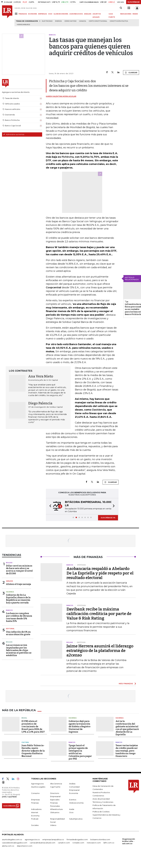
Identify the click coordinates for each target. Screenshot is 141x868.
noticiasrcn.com (94, 843)
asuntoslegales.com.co (12, 839)
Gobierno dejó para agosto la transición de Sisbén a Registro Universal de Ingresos (80, 727)
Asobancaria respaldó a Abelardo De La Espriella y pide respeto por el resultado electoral (100, 573)
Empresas (35, 800)
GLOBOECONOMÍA (61, 14)
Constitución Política (119, 21)
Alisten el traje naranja (19, 584)
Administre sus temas (14, 134)
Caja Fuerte (55, 787)
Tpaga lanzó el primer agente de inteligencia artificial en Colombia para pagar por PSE (80, 752)
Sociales (35, 825)
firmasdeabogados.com (77, 839)
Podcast (35, 819)
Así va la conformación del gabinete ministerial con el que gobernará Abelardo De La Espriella (127, 728)
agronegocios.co (32, 839)
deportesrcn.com (25, 846)
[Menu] (17, 14)
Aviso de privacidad (101, 799)
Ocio (71, 812)
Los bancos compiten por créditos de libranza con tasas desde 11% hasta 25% (19, 617)
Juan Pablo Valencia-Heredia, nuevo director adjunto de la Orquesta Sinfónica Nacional (33, 751)
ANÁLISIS (88, 14)
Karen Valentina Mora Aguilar (61, 96)
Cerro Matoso (70, 21)
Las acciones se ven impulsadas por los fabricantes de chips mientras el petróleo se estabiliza (19, 650)
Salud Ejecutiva (76, 819)
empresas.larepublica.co (53, 839)
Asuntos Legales (38, 787)
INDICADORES (126, 14)
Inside (72, 809)
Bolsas (9, 563)
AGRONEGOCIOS (76, 14)
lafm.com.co (109, 843)
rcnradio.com (78, 843)
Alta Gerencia (56, 784)
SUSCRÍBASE (134, 2)
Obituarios (55, 812)
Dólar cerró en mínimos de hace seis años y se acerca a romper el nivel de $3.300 (19, 570)
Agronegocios (37, 784)
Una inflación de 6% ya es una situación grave (18, 633)
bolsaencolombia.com (100, 839)
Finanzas (35, 803)
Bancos (9, 610)
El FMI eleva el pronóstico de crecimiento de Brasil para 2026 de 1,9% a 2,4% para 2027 (33, 727)
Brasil (24, 718)
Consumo (35, 793)
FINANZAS (23, 14)
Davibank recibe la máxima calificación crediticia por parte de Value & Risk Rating (99, 614)
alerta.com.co (8, 846)
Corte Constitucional (98, 21)
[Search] (121, 8)
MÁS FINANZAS (126, 684)
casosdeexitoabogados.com (15, 843)
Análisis (9, 581)
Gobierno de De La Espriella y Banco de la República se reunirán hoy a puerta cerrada (18, 599)
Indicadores (36, 809)
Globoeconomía (76, 803)
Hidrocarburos (23, 25)
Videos (53, 825)
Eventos (73, 800)
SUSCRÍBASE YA (108, 518)
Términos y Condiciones (103, 802)
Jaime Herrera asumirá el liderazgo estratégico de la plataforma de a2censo (100, 651)
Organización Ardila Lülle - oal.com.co (129, 841)
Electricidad (47, 21)
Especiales (55, 800)
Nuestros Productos (101, 792)
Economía (74, 793)
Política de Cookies (101, 812)
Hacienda (10, 592)
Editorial (10, 629)
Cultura (25, 742)
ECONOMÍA (33, 14)
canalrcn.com (64, 843)
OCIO (50, 14)
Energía (58, 21)
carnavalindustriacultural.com (43, 843)
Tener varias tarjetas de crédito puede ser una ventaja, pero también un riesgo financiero (127, 751)
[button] (49, 506)
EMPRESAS (43, 14)
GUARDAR (131, 73)
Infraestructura (56, 809)
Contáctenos (98, 796)
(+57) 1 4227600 (9, 797)
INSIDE (135, 14)
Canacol (83, 21)
